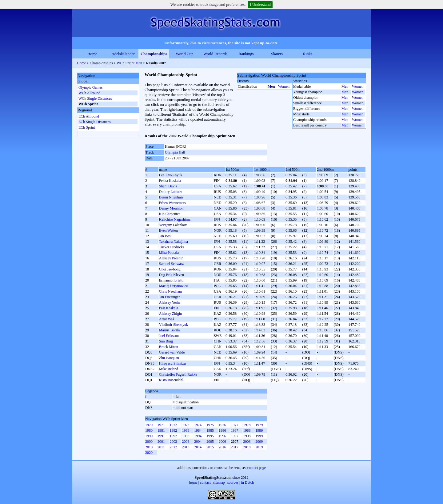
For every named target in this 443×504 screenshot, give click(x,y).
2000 (149, 442)
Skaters (277, 54)
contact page (257, 468)
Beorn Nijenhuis (171, 197)
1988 (247, 430)
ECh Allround (89, 116)
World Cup (184, 54)
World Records (215, 54)
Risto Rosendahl (171, 380)
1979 (259, 425)
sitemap (219, 482)
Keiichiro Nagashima (175, 219)
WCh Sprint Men (129, 63)
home (193, 482)
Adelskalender (123, 54)
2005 (210, 442)
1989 (259, 430)
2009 (259, 442)
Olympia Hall (175, 152)
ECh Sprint (87, 127)
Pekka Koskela (170, 181)
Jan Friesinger (170, 297)
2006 (222, 442)
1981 (161, 430)
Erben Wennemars (173, 203)
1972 (174, 425)
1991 (161, 436)
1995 (210, 436)
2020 (149, 453)
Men (271, 86)
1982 (174, 430)
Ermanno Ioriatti (171, 280)
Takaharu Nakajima (174, 242)
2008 (247, 442)
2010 (149, 447)
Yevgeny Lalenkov (173, 225)
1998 (247, 436)
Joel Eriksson (169, 336)
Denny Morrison (171, 208)
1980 (149, 430)
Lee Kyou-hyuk (171, 175)
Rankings (246, 54)
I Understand (260, 4)
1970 (149, 425)
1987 (235, 430)
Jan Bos (165, 236)
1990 (149, 436)
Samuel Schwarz (171, 264)
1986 (222, 430)
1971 (161, 425)
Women (284, 86)
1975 (210, 425)
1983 (186, 430)
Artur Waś (167, 319)
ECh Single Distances (95, 122)
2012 (174, 447)
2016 (222, 447)
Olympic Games (90, 87)
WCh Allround (89, 93)
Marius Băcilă (170, 330)
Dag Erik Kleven (172, 275)
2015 (210, 447)
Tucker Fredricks (172, 247)
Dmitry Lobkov (171, 192)
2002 (174, 442)
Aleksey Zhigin (170, 314)
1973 (186, 425)
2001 (161, 442)
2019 (259, 447)
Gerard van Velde (172, 352)
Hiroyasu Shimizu (172, 363)
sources (233, 482)
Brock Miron (169, 347)
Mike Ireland (169, 369)
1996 (222, 436)
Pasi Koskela (169, 308)
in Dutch (247, 482)
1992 (174, 436)
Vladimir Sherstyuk (174, 325)
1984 (198, 430)
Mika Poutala (169, 253)
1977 (235, 425)
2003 (186, 442)
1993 (186, 436)
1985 (210, 430)
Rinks (308, 54)
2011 (161, 447)
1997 (235, 436)
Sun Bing (166, 341)
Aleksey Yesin (170, 302)
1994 (198, 436)
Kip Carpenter (170, 214)
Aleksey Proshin (171, 258)
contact (205, 482)
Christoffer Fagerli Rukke (178, 374)
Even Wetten (168, 230)
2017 (235, 447)
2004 (198, 442)
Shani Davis (168, 186)
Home (92, 54)
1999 (259, 436)
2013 (186, 447)
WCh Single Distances (95, 98)
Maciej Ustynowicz (174, 286)
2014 (198, 447)
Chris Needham (171, 291)
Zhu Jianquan (169, 358)
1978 (247, 425)
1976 (222, 425)
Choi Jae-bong (170, 269)
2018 (247, 447)
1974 (198, 425)
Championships (154, 54)
